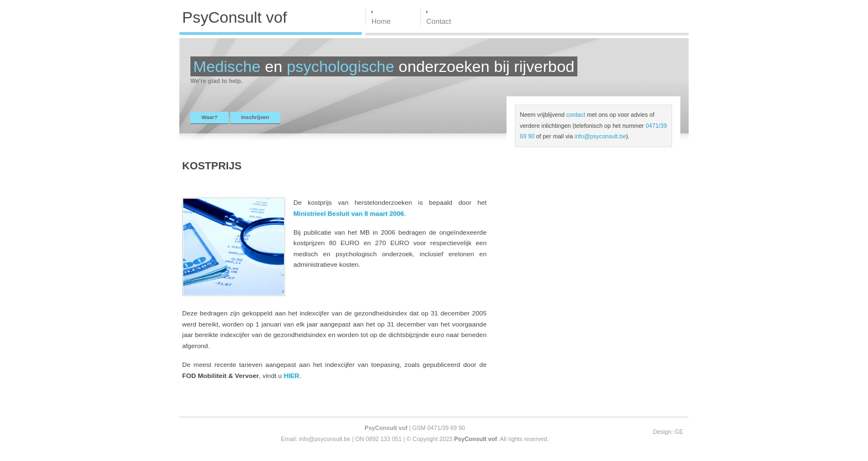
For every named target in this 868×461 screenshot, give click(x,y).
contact (576, 115)
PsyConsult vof (475, 439)
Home (381, 21)
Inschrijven (255, 117)
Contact (439, 21)
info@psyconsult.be (600, 136)
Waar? (210, 117)
